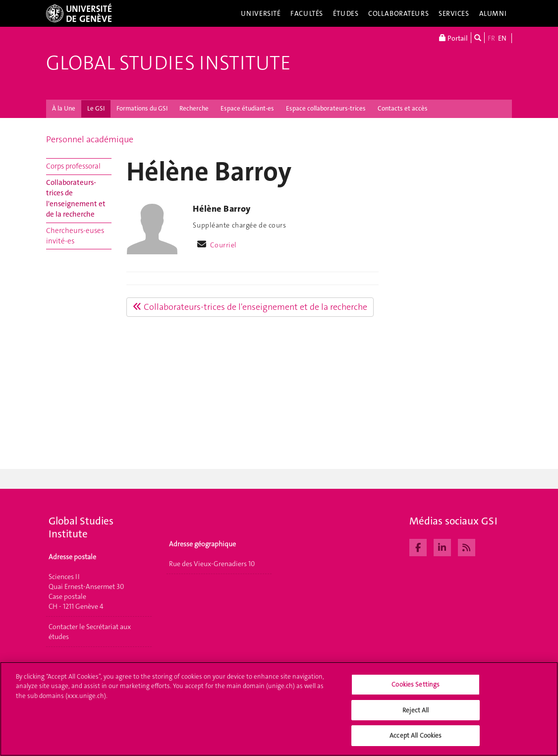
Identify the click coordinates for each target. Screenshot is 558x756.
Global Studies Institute (168, 63)
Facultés (307, 13)
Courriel (223, 245)
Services (454, 13)
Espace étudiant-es (247, 108)
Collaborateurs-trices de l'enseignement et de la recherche (76, 198)
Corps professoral (73, 166)
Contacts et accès (403, 108)
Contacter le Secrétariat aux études (90, 632)
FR (491, 38)
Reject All (416, 715)
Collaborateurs (398, 13)
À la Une (64, 108)
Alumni (493, 13)
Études (346, 13)
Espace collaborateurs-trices (326, 108)
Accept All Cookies (416, 741)
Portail (453, 38)
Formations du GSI (142, 108)
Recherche (194, 108)
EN (502, 38)
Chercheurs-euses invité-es (75, 236)
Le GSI (96, 108)
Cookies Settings (416, 690)
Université (261, 13)
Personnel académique (90, 139)
